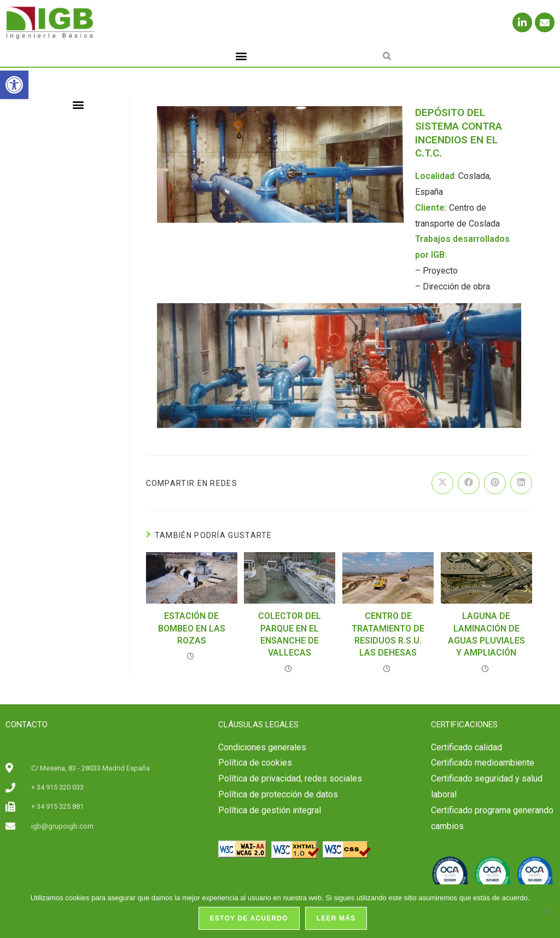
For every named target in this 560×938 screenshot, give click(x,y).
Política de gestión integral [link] (270, 810)
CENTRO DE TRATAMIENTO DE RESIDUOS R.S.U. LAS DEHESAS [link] (388, 634)
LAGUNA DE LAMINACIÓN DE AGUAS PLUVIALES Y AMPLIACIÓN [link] (486, 634)
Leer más (336, 918)
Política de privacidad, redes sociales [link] (290, 778)
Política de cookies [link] (255, 763)
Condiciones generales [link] (262, 747)
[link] (14, 85)
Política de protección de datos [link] (278, 794)
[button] (241, 56)
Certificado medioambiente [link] (483, 763)
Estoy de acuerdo (249, 918)
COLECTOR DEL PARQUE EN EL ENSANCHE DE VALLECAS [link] (290, 634)
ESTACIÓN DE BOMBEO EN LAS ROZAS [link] (192, 628)
